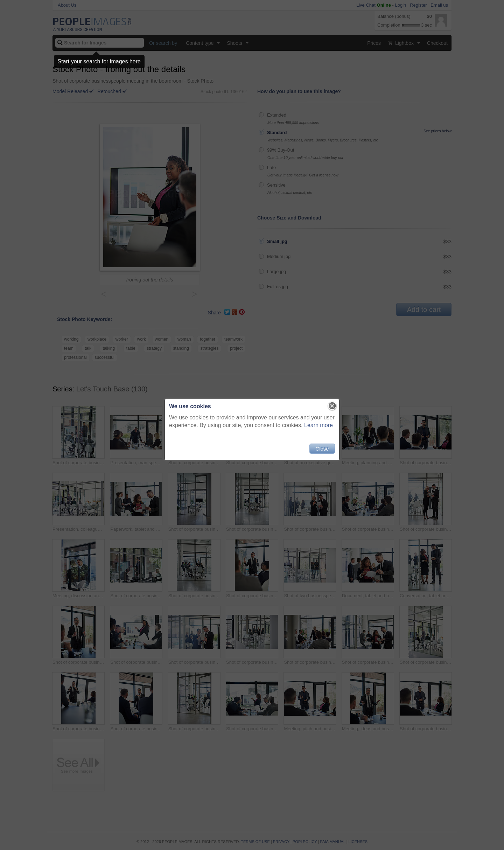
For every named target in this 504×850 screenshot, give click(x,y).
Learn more (318, 425)
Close (322, 449)
